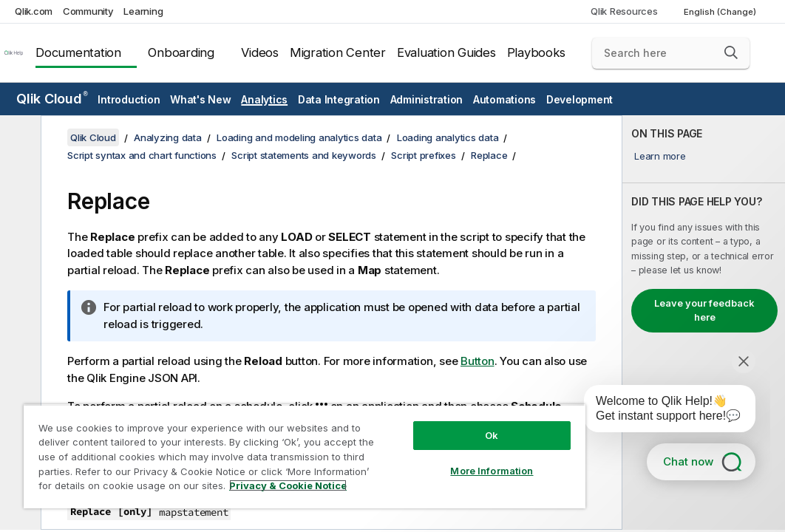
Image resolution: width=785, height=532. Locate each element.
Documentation (78, 52)
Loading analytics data (448, 137)
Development (580, 99)
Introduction (129, 99)
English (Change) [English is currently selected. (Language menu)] (721, 12)
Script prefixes (423, 155)
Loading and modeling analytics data (299, 137)
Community (88, 11)
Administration (427, 99)
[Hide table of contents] (18, 138)
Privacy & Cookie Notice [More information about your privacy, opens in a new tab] (288, 485)
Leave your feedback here (704, 310)
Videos (260, 52)
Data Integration (339, 99)
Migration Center (338, 52)
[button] (731, 52)
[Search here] (671, 53)
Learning (143, 11)
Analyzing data (168, 137)
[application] (659, 412)
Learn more (660, 156)
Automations (504, 99)
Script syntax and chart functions (142, 155)
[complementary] (704, 323)
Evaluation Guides (446, 52)
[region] (305, 456)
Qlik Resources (624, 11)
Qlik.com (34, 11)
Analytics (264, 99)
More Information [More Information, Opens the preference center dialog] (492, 471)
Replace (489, 155)
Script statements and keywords (304, 155)
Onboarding (181, 52)
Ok (492, 435)
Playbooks (536, 52)
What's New (201, 99)
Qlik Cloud (52, 99)
